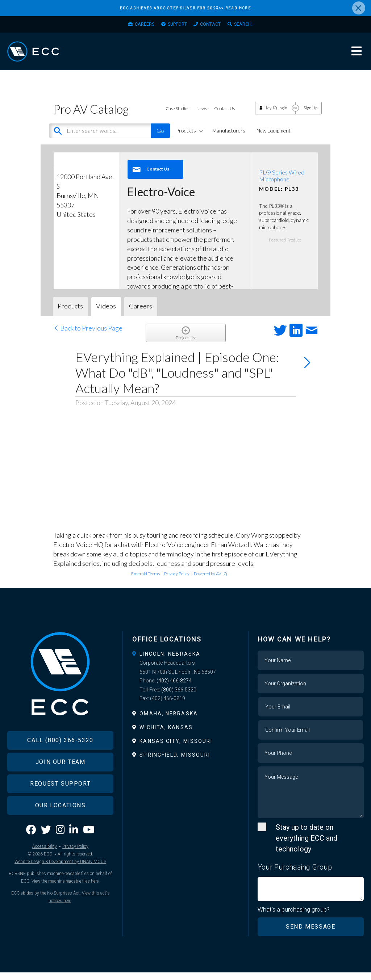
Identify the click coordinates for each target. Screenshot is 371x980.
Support (176, 26)
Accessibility (45, 862)
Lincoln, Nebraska (170, 661)
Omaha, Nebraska (169, 721)
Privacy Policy (177, 581)
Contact (214, 26)
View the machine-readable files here (65, 897)
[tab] (185, 661)
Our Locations (61, 821)
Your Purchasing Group (295, 874)
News (202, 116)
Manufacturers (229, 138)
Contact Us (224, 116)
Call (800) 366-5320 (60, 756)
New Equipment (274, 138)
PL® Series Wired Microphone (282, 183)
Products (189, 138)
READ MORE (238, 8)
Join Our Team (61, 777)
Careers (138, 26)
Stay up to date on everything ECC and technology (307, 845)
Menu (357, 56)
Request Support (60, 799)
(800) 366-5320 (179, 697)
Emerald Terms (145, 581)
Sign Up (310, 115)
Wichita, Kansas (166, 735)
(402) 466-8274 (174, 688)
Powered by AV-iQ (210, 581)
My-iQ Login (277, 115)
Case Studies (177, 116)
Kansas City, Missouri (176, 749)
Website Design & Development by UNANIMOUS (60, 878)
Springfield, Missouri (175, 762)
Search (250, 26)
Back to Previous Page (88, 335)
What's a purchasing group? (294, 917)
